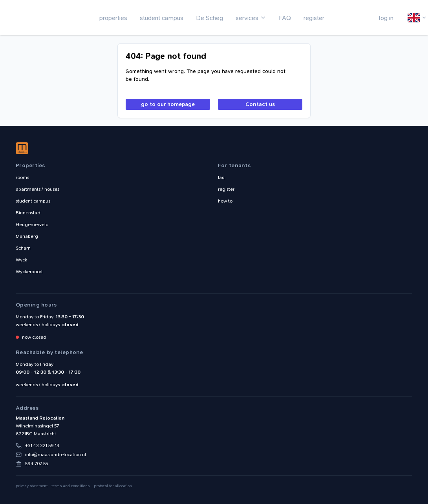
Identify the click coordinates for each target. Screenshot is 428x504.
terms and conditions (71, 486)
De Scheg (209, 18)
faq (221, 177)
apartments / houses (37, 189)
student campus (162, 18)
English (414, 18)
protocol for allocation (113, 486)
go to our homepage (168, 104)
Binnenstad (28, 213)
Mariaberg (27, 236)
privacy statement (32, 486)
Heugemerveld (32, 225)
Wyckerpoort (29, 272)
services (247, 18)
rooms (22, 177)
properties (113, 18)
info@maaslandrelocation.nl (56, 455)
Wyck (21, 260)
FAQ (285, 18)
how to (225, 201)
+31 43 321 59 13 (42, 446)
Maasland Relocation (33, 18)
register (314, 18)
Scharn (23, 248)
